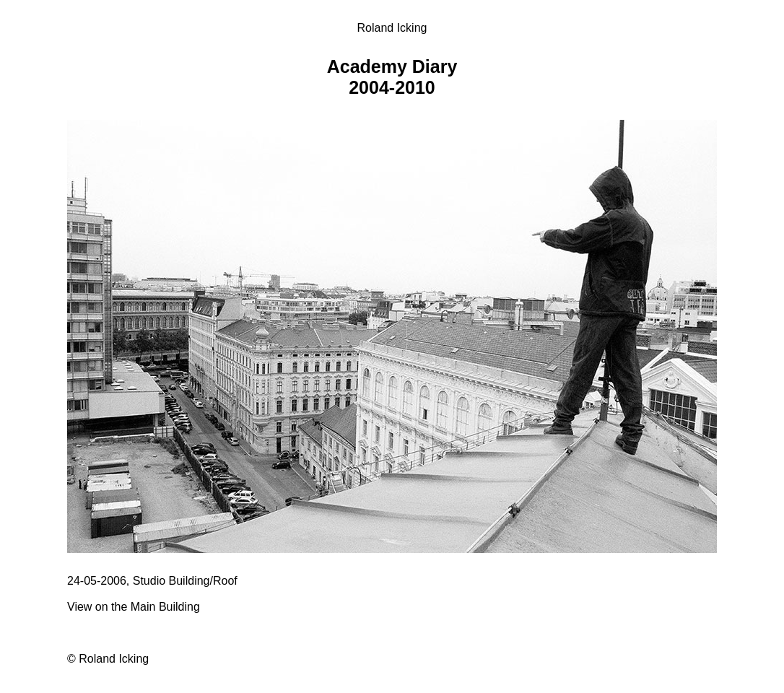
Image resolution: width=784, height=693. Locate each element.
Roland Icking (392, 28)
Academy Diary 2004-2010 (392, 77)
